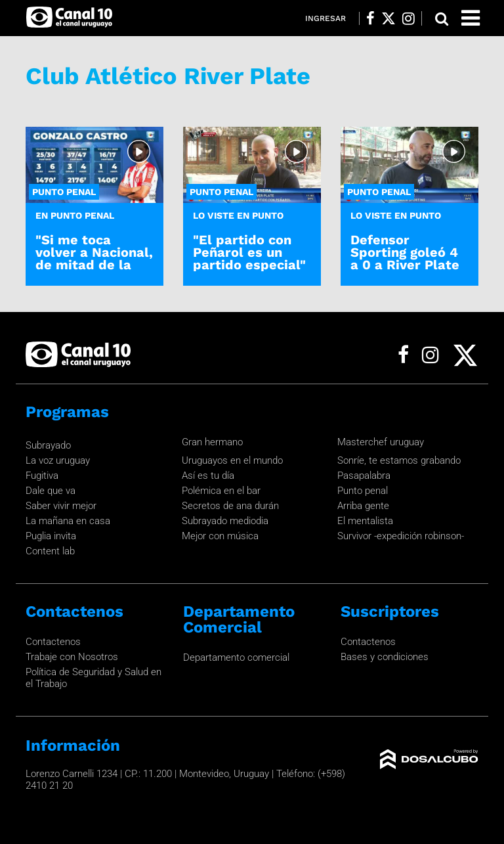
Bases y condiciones (385, 657)
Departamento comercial (236, 657)
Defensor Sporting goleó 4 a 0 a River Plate (405, 252)
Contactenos (53, 642)
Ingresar (325, 18)
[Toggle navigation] (471, 18)
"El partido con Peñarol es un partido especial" (249, 252)
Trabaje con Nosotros (72, 657)
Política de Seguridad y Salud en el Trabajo (94, 678)
